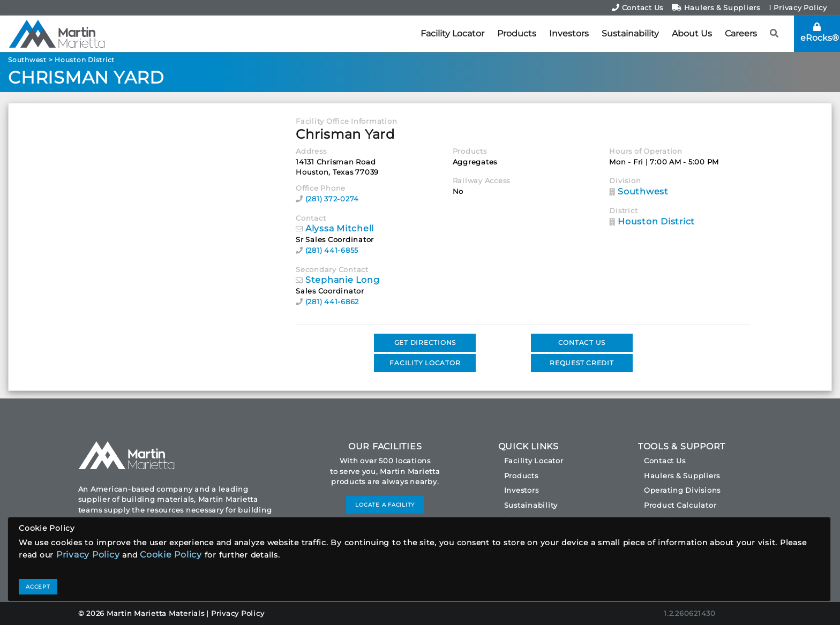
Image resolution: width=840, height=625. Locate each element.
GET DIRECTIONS (425, 342)
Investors (569, 33)
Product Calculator (680, 505)
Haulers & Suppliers (716, 7)
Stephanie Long (343, 280)
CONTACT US (582, 342)
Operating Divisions (682, 490)
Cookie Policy (171, 555)
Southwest (27, 60)
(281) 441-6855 (332, 250)
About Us (692, 33)
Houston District (85, 60)
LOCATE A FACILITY (385, 505)
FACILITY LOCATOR (425, 363)
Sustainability (630, 33)
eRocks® (820, 33)
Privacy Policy (798, 7)
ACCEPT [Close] (38, 587)
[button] (774, 34)
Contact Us (637, 7)
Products (517, 33)
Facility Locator (452, 33)
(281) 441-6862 (332, 302)
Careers (741, 33)
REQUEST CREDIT (582, 363)
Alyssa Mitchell (340, 228)
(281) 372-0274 (332, 199)
